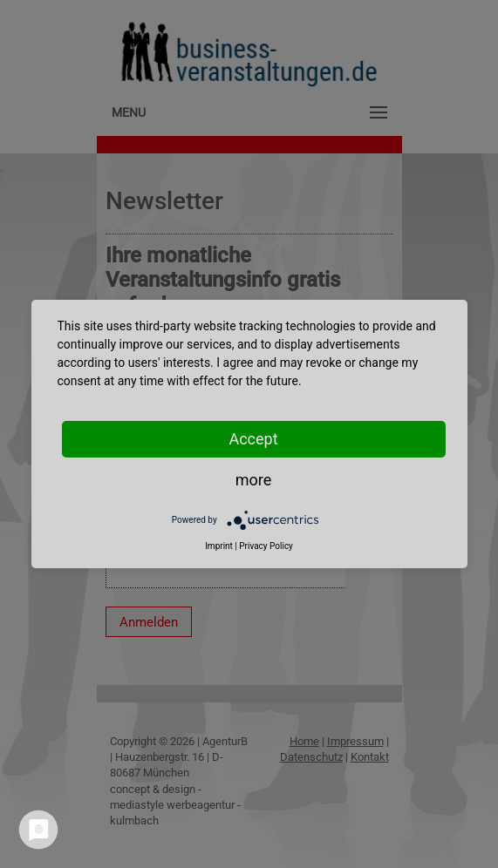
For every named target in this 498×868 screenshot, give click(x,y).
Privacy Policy (266, 546)
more (254, 480)
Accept (253, 439)
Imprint (219, 546)
